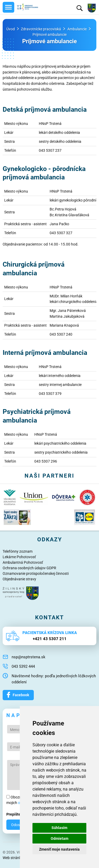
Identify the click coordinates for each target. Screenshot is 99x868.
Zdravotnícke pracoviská (41, 29)
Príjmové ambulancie (49, 35)
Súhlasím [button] (59, 828)
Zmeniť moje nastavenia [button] (59, 849)
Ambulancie (77, 29)
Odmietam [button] (60, 838)
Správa (16, 765)
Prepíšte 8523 (18, 814)
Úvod (11, 29)
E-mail (15, 747)
